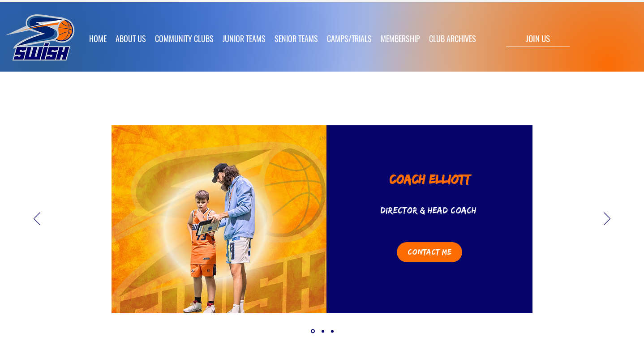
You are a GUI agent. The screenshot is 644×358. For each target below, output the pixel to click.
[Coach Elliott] (313, 331)
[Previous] (37, 219)
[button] (244, 39)
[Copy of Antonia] (332, 331)
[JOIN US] (538, 38)
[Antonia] (323, 331)
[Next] (607, 219)
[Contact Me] (429, 252)
